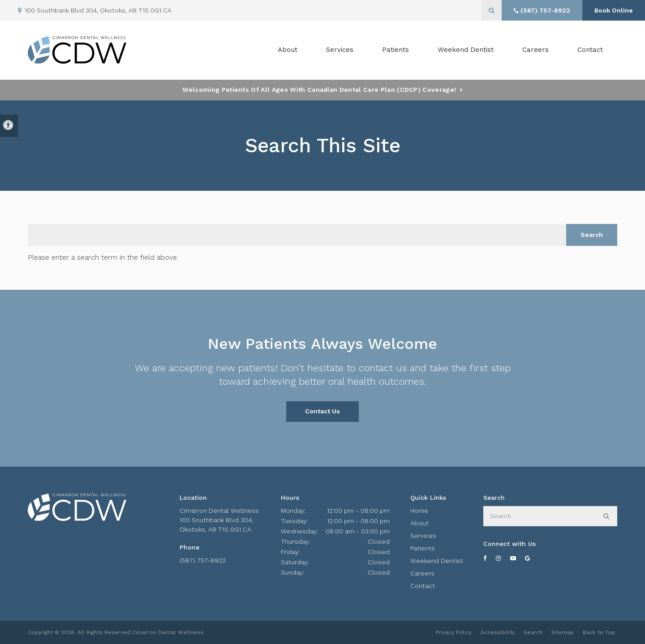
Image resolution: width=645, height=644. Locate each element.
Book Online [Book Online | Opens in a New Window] (614, 10)
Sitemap (563, 632)
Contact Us (322, 411)
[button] (612, 156)
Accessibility (498, 632)
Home (419, 511)
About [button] (288, 50)
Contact (590, 50)
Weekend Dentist (466, 50)
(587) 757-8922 (203, 560)
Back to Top (599, 632)
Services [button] (340, 50)
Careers (535, 50)
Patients (396, 50)
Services (423, 536)
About (419, 523)
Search (533, 632)
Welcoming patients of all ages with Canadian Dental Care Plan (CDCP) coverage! (319, 90)
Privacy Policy (454, 632)
